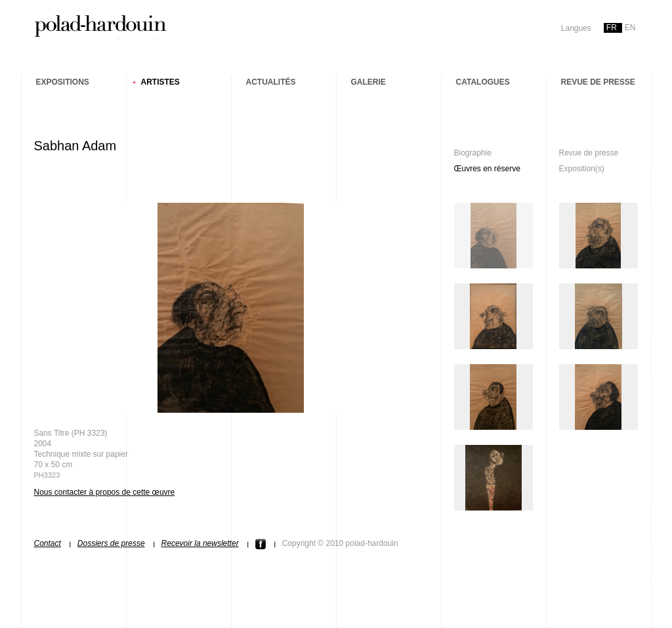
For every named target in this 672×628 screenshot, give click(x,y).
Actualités (271, 82)
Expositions (63, 82)
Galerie (368, 82)
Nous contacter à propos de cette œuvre (105, 492)
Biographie (473, 153)
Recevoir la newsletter (200, 543)
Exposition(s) (582, 169)
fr (612, 28)
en (630, 28)
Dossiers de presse (111, 543)
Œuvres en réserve (487, 169)
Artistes (160, 82)
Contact (48, 543)
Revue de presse (598, 82)
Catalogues (483, 82)
